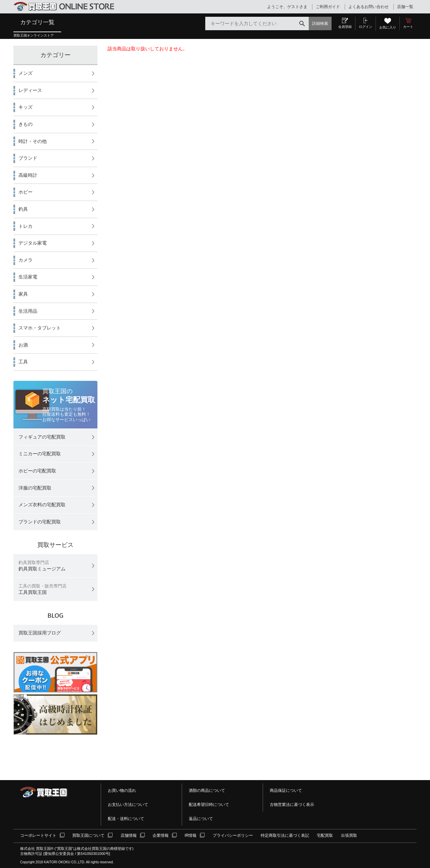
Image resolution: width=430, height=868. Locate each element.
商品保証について (286, 790)
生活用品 (28, 311)
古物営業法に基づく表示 (292, 805)
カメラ (26, 260)
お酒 (23, 345)
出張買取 (349, 835)
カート (408, 27)
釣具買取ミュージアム (42, 566)
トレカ (26, 226)
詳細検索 (320, 23)
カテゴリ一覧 (37, 22)
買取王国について (88, 835)
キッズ (26, 107)
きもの (26, 124)
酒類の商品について (207, 790)
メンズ (26, 73)
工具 (23, 362)
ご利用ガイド (328, 7)
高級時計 (28, 175)
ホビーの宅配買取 (37, 471)
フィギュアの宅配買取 (42, 437)
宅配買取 (325, 835)
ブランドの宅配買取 (40, 522)
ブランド (28, 158)
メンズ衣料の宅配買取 (42, 505)
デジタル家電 (33, 243)
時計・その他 (33, 141)
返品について (201, 819)
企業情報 (161, 835)
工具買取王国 (42, 589)
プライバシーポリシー (233, 835)
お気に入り (388, 27)
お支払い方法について (128, 805)
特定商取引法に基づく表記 (285, 835)
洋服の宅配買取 (35, 488)
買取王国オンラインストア (34, 35)
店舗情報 (129, 835)
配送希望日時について (209, 805)
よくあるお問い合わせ (369, 7)
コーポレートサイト (38, 835)
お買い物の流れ (122, 790)
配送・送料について (126, 819)
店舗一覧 (405, 7)
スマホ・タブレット (40, 328)
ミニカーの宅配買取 (40, 454)
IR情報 (190, 835)
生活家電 (28, 277)
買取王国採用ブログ (40, 633)
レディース (30, 90)
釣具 (23, 209)
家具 (23, 294)
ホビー (26, 192)
